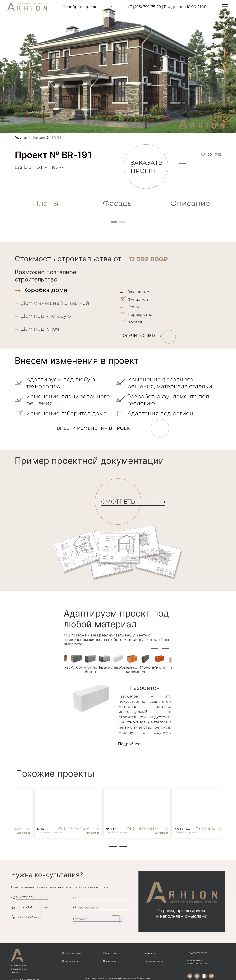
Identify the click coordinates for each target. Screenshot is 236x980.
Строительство (71, 961)
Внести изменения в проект (110, 428)
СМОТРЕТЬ (121, 502)
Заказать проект (149, 167)
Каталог (39, 138)
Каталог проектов (113, 953)
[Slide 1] (118, 128)
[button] (17, 849)
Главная (21, 138)
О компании (110, 961)
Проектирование (72, 953)
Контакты (150, 953)
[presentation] (155, 648)
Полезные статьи (154, 961)
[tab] (66, 290)
